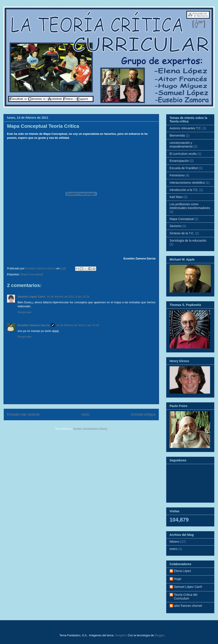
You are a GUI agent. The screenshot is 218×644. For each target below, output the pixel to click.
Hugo (178, 579)
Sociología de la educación (188, 241)
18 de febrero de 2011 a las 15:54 (68, 297)
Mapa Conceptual (32, 274)
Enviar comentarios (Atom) (90, 429)
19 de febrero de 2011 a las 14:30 (78, 325)
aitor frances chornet (188, 606)
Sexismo (176, 226)
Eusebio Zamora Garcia (34, 325)
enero (174, 549)
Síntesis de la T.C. (182, 233)
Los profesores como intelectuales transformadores (190, 206)
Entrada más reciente (23, 414)
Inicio (85, 414)
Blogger (160, 635)
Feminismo (177, 175)
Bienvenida (177, 135)
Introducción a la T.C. (184, 190)
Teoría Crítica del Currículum (186, 597)
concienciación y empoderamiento (181, 145)
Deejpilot (121, 635)
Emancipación (179, 161)
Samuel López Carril (31, 297)
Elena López (183, 571)
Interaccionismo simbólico (187, 183)
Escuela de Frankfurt (184, 168)
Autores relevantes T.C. (186, 128)
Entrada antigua (143, 414)
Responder (25, 312)
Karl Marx (176, 197)
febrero (174, 542)
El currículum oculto (183, 154)
